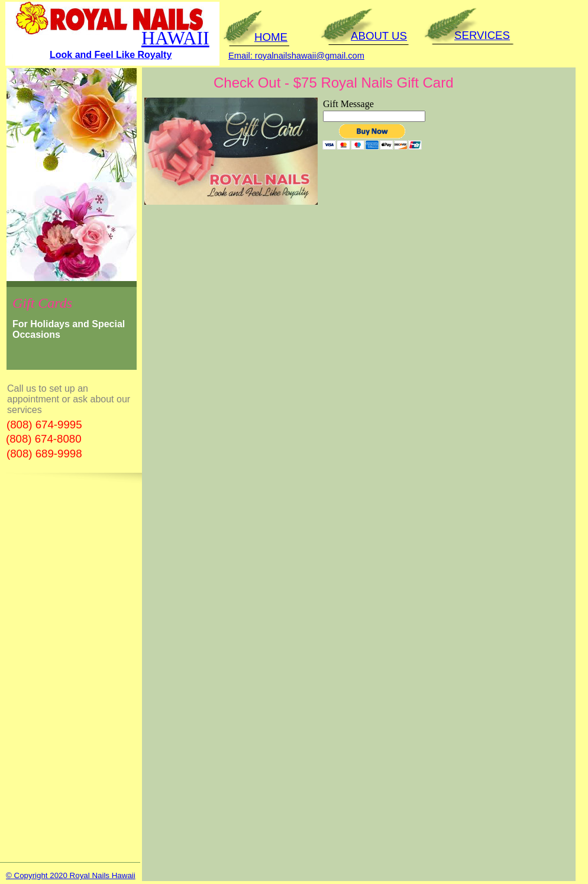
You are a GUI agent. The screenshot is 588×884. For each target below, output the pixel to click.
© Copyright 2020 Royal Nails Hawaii (71, 875)
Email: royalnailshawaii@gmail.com (296, 56)
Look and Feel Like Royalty (111, 55)
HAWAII (175, 38)
